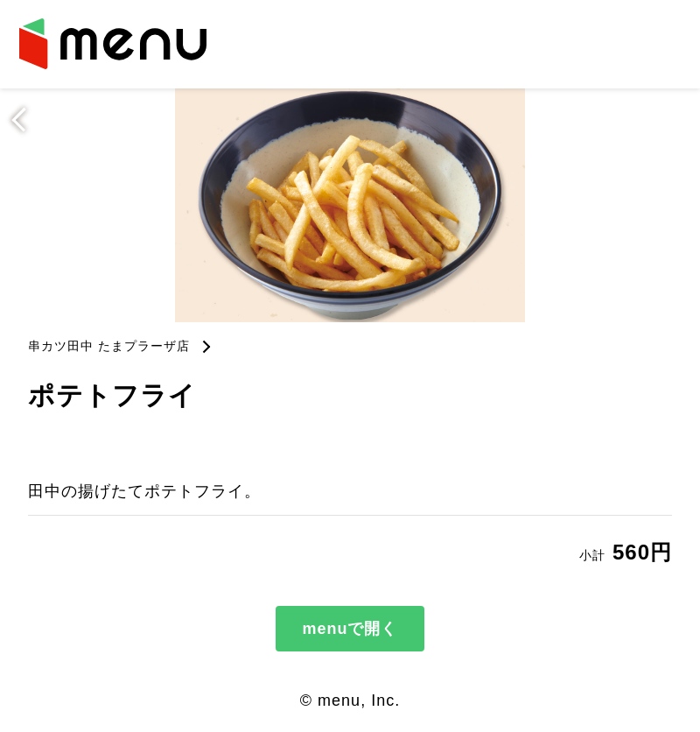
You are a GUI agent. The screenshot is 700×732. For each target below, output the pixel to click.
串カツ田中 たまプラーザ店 (109, 346)
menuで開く (350, 629)
